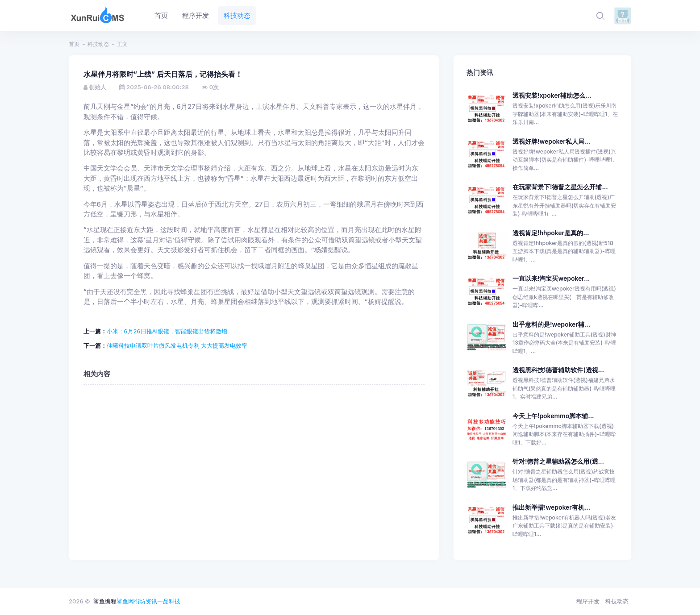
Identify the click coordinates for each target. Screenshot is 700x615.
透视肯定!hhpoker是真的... (551, 233)
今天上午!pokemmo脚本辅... (553, 416)
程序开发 (588, 601)
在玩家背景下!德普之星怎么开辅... (560, 187)
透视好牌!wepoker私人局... (551, 141)
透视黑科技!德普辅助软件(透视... (558, 370)
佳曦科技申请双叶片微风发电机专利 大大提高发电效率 (177, 345)
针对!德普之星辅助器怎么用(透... (558, 461)
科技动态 (98, 44)
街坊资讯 (146, 601)
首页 (74, 44)
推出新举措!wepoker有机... (551, 507)
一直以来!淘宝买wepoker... (551, 278)
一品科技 (169, 601)
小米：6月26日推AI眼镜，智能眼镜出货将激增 (167, 331)
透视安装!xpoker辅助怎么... (552, 95)
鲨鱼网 (125, 601)
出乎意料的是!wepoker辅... (551, 324)
